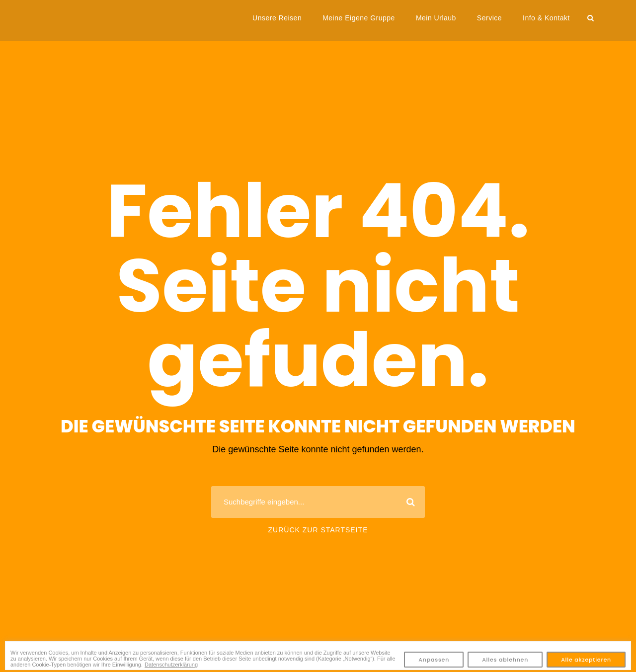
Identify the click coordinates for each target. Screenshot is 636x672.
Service (489, 18)
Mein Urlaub (436, 18)
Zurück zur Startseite (318, 530)
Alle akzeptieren (586, 660)
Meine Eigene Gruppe (359, 18)
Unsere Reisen (277, 18)
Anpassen (434, 660)
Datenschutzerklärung (171, 665)
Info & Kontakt (546, 18)
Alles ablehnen (505, 660)
